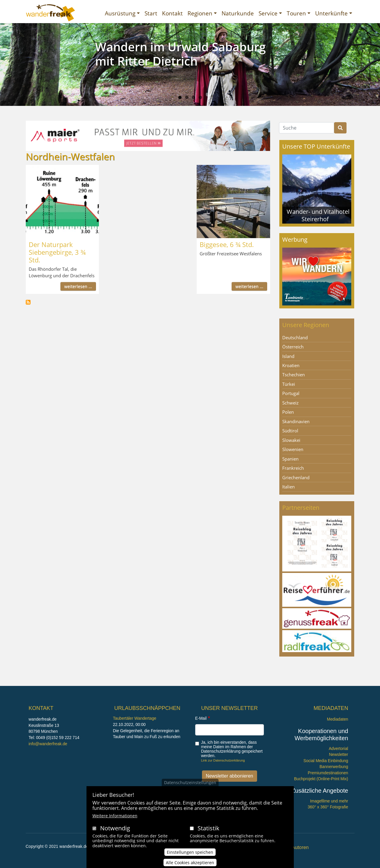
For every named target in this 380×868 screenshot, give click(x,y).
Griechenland (296, 477)
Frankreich (293, 468)
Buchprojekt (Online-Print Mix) (321, 779)
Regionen (200, 13)
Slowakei (291, 440)
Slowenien (293, 449)
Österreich (293, 347)
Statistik (209, 828)
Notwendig (115, 828)
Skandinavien (296, 421)
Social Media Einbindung (326, 761)
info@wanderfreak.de (48, 744)
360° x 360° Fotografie (328, 807)
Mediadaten (338, 719)
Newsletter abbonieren (230, 776)
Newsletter (339, 755)
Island (288, 356)
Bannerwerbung (334, 767)
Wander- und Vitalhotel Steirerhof (318, 215)
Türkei (289, 384)
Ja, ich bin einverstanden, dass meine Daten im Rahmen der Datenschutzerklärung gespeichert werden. (232, 749)
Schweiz (290, 403)
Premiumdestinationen (328, 773)
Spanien (290, 459)
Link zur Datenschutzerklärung (223, 760)
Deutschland (295, 337)
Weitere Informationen (115, 816)
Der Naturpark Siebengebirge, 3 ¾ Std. (57, 252)
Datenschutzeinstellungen (190, 782)
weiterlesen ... (78, 286)
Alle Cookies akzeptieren (190, 863)
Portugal (291, 393)
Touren (296, 13)
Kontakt (172, 13)
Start (151, 13)
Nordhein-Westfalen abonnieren (28, 302)
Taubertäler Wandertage (135, 718)
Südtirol (290, 431)
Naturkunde (238, 13)
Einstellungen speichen (190, 852)
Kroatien (291, 365)
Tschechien (294, 375)
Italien (288, 487)
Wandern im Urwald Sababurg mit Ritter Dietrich (180, 54)
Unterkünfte (331, 13)
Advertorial (339, 749)
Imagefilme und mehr (329, 801)
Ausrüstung (120, 13)
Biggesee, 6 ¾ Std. (227, 244)
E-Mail (201, 718)
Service (268, 13)
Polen (288, 412)
